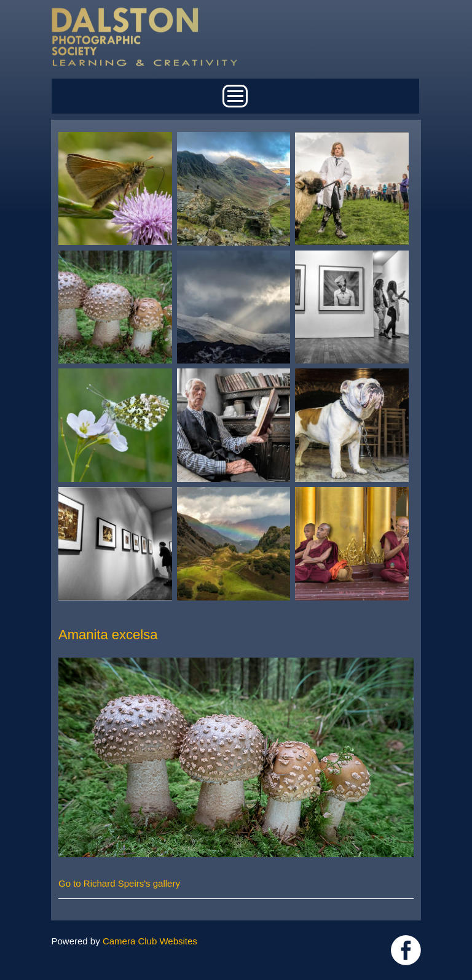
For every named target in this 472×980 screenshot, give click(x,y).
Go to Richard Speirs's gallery (119, 883)
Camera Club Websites (150, 941)
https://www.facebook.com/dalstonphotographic (406, 950)
